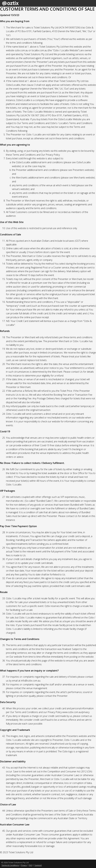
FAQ (31, 865)
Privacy (24, 865)
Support (38, 865)
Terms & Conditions (10, 865)
